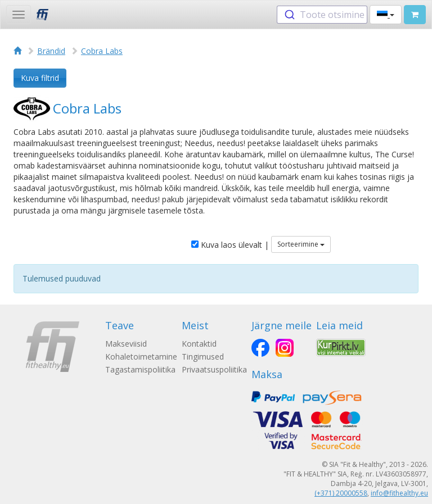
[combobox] (322, 15)
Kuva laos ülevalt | (230, 245)
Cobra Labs (102, 51)
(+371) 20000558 (341, 493)
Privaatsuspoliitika (214, 369)
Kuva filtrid (40, 78)
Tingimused (203, 357)
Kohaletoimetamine (141, 357)
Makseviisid (126, 344)
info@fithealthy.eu (399, 493)
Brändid (51, 51)
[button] (386, 15)
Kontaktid (199, 344)
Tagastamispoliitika (140, 369)
